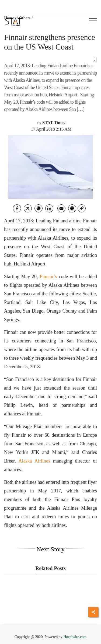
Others (25, 18)
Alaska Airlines (34, 461)
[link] (82, 208)
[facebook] (17, 208)
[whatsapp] (39, 208)
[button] (50, 59)
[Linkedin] (49, 208)
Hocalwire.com (75, 637)
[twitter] (28, 208)
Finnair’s (48, 276)
